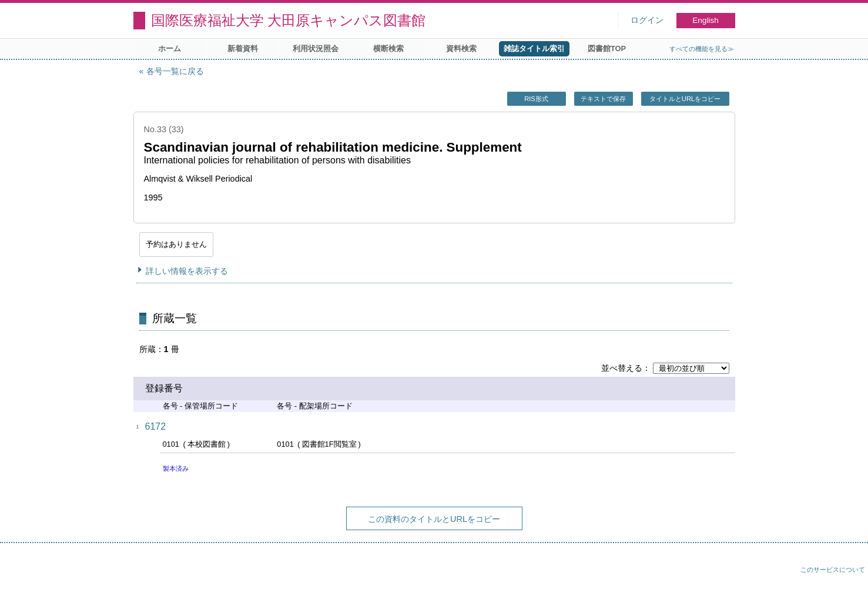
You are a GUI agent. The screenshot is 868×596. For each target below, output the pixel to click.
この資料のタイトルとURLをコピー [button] (434, 519)
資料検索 (461, 48)
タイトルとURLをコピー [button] (685, 99)
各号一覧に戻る (175, 71)
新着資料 (243, 48)
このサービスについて (833, 570)
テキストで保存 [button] (603, 99)
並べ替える (622, 368)
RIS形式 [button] (536, 99)
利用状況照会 (316, 48)
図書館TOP (607, 48)
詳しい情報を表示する (187, 271)
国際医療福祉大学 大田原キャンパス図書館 (289, 20)
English (706, 20)
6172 (156, 426)
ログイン (647, 20)
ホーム (170, 48)
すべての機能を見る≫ (702, 49)
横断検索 (388, 48)
